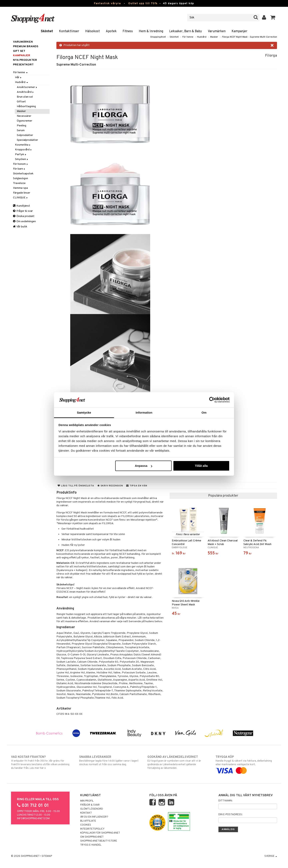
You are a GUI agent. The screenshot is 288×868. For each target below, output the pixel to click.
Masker (214, 37)
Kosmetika (23, 145)
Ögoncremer (24, 121)
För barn (19, 169)
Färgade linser (22, 193)
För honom (21, 164)
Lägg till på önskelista (76, 486)
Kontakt (86, 813)
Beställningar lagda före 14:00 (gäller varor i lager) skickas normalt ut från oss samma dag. (110, 761)
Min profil (87, 801)
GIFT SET (19, 51)
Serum (21, 130)
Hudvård (202, 37)
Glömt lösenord (92, 809)
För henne (188, 37)
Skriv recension (110, 486)
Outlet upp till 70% (143, 3)
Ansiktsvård (25, 92)
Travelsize (19, 183)
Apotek (111, 31)
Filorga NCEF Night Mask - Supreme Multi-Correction (249, 37)
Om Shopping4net (92, 837)
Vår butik (20, 227)
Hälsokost (92, 31)
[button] (273, 18)
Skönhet (47, 31)
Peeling (21, 126)
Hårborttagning (26, 106)
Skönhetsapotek (23, 174)
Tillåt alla (201, 466)
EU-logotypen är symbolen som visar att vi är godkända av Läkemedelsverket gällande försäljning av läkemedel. (178, 762)
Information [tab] (144, 412)
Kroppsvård (24, 150)
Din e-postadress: (230, 815)
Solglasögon (20, 178)
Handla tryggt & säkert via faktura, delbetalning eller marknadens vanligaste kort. (246, 764)
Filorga (271, 56)
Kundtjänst (21, 206)
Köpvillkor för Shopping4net (100, 833)
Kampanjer (239, 31)
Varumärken (217, 31)
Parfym (21, 154)
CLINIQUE (21, 198)
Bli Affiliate (88, 821)
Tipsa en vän (137, 486)
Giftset (21, 102)
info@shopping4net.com (33, 819)
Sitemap (47, 856)
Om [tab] (204, 412)
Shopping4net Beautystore (99, 841)
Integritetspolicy (92, 829)
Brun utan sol (25, 97)
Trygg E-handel (91, 845)
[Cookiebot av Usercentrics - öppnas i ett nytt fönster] (212, 400)
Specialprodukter (27, 140)
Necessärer (24, 116)
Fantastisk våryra (107, 3)
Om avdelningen (24, 221)
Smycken (22, 159)
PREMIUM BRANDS (26, 46)
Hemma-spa (20, 188)
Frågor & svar (23, 211)
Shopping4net (158, 37)
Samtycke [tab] (84, 412)
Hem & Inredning (151, 31)
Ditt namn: (225, 801)
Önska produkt (24, 216)
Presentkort (23, 65)
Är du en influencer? (94, 817)
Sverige (271, 856)
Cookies (86, 825)
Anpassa (143, 466)
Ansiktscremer (27, 87)
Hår (18, 77)
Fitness (128, 31)
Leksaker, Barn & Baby (185, 31)
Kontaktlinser (69, 31)
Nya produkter (25, 60)
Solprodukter (25, 135)
